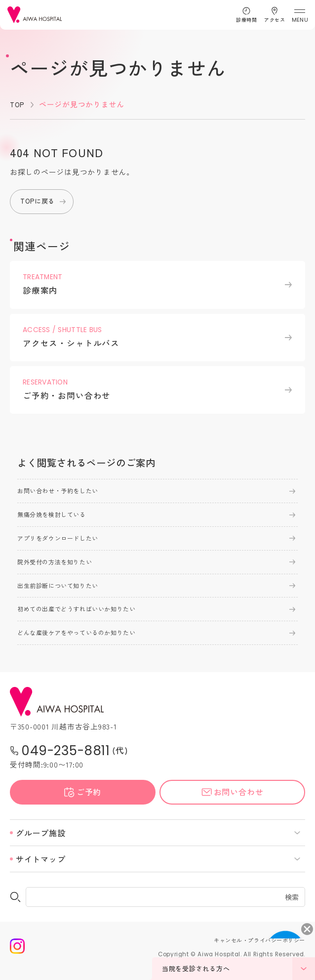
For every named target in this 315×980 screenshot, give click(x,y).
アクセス (275, 20)
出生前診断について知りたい (64, 592)
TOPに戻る (40, 201)
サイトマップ (40, 869)
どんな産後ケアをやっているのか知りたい (86, 642)
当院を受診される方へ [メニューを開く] (238, 969)
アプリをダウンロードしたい (64, 542)
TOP (18, 104)
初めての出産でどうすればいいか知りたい (86, 617)
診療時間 (246, 20)
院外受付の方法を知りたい (61, 567)
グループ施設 (40, 843)
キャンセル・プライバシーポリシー (251, 950)
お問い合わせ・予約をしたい (64, 493)
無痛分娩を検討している (57, 517)
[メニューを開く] (299, 15)
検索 (292, 907)
